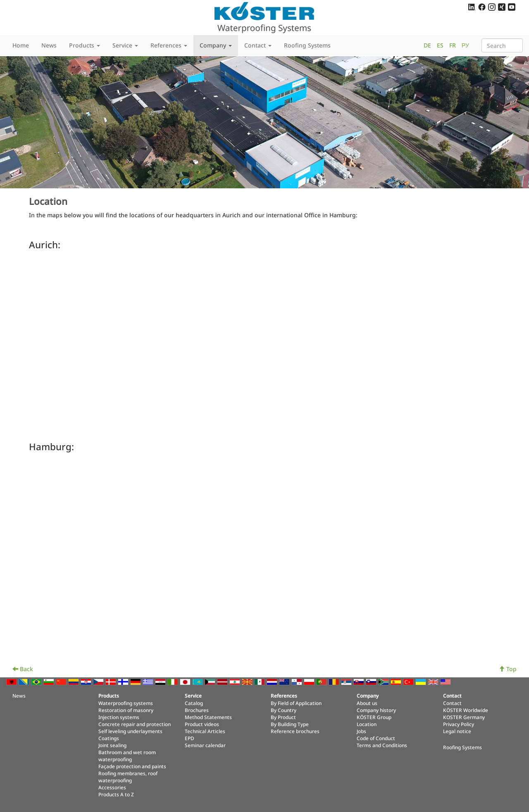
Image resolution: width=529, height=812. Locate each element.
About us (367, 703)
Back (23, 669)
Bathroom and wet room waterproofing (127, 756)
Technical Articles (205, 731)
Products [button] (85, 45)
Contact (452, 703)
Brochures (197, 710)
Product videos (202, 724)
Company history (376, 710)
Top (508, 669)
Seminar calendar (205, 745)
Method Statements (208, 717)
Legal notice (457, 731)
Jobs (361, 731)
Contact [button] (258, 45)
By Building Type (290, 724)
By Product (283, 717)
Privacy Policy (459, 724)
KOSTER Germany (464, 717)
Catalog (194, 703)
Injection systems (119, 717)
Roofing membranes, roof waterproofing (128, 777)
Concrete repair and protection (135, 724)
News (49, 45)
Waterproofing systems (126, 703)
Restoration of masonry (126, 710)
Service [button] (125, 45)
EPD (189, 738)
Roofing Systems (307, 45)
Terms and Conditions (382, 745)
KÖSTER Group (374, 717)
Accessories (112, 787)
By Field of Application (296, 703)
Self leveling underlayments (130, 731)
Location (367, 724)
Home (21, 45)
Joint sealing (112, 745)
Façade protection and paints (132, 766)
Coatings (109, 738)
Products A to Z (116, 794)
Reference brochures (295, 731)
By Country (284, 710)
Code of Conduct (376, 738)
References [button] (169, 45)
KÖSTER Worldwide (466, 710)
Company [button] (216, 45)
